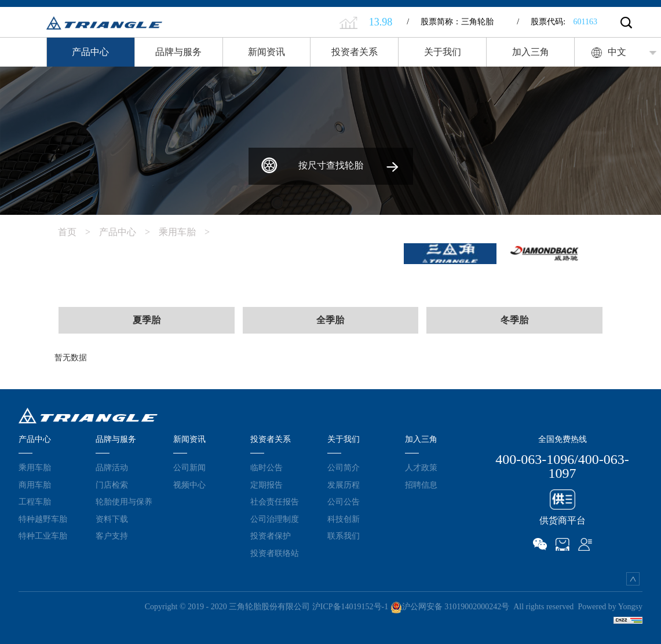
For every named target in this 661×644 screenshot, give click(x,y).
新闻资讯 (266, 52)
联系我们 (344, 536)
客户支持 (112, 536)
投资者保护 (271, 536)
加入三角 (531, 52)
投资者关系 (355, 52)
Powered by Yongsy (610, 607)
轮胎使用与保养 (124, 502)
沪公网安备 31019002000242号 (450, 607)
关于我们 (443, 52)
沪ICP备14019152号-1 (350, 607)
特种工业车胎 (43, 536)
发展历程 (344, 485)
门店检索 (112, 485)
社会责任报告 (275, 502)
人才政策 (421, 467)
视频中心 (189, 485)
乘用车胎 (189, 232)
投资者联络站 (275, 553)
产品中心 (90, 52)
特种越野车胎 (43, 519)
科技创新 (344, 519)
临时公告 (266, 467)
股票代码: (557, 22)
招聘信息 (421, 485)
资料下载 (112, 519)
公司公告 (344, 502)
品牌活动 (112, 467)
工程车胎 (35, 502)
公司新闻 (189, 467)
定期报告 (266, 485)
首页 (78, 232)
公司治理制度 (275, 519)
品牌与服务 (178, 52)
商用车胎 (35, 485)
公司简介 (344, 467)
